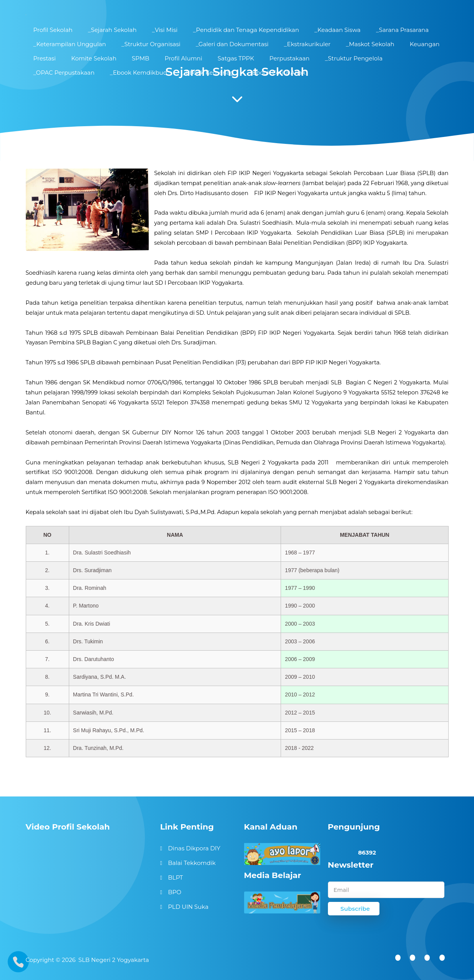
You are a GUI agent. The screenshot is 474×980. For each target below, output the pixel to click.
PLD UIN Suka (188, 907)
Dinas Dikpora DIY (194, 848)
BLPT (175, 877)
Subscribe (355, 909)
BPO (175, 892)
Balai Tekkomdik (192, 863)
